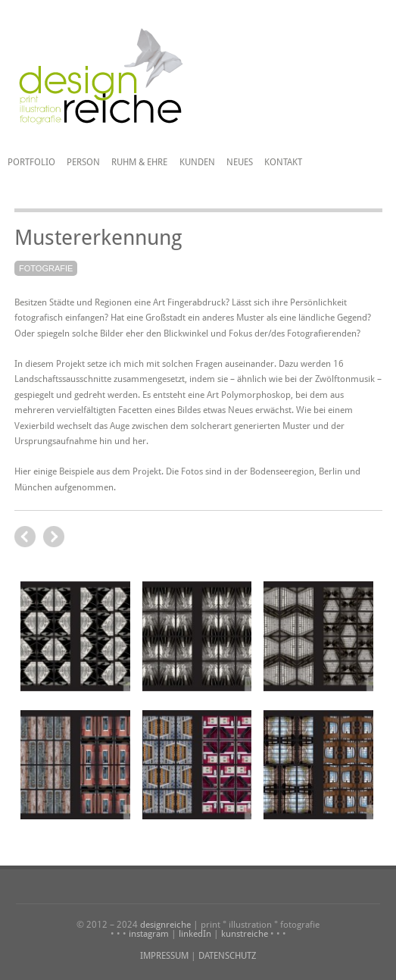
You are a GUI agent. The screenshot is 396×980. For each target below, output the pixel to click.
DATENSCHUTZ (227, 956)
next (25, 537)
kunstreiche (245, 934)
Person (83, 162)
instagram (149, 934)
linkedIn (195, 934)
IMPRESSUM (164, 956)
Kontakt (283, 162)
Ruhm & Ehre (139, 162)
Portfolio (31, 162)
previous (54, 537)
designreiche (165, 925)
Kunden (197, 162)
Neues (240, 162)
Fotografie (46, 268)
